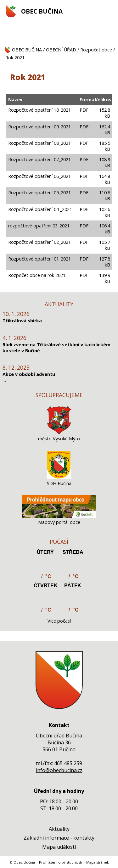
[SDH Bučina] (59, 477)
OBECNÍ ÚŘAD (61, 50)
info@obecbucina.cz (59, 770)
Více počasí (59, 621)
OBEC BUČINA (42, 11)
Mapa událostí (59, 847)
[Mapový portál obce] (59, 516)
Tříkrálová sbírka (22, 321)
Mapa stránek (98, 862)
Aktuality (59, 829)
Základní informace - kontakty (59, 838)
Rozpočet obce (96, 50)
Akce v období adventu (29, 374)
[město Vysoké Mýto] (59, 433)
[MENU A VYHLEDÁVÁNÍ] (109, 11)
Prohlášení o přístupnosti (61, 862)
